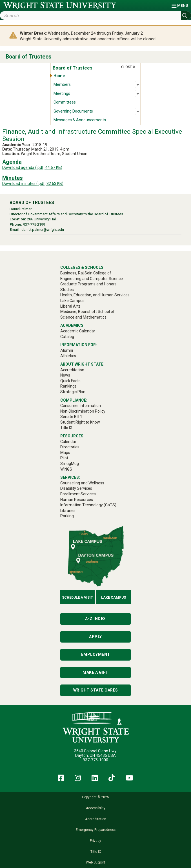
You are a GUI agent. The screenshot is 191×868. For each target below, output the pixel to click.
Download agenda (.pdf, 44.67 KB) (32, 167)
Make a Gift (95, 672)
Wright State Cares (96, 690)
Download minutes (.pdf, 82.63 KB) (33, 184)
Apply (95, 637)
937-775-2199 (34, 224)
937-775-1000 (95, 760)
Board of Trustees (29, 57)
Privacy (95, 841)
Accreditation (96, 819)
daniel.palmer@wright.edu (43, 230)
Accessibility (96, 808)
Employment (96, 654)
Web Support (95, 862)
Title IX (96, 852)
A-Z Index (95, 619)
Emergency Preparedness (96, 830)
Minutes (13, 178)
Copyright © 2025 (95, 797)
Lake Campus (114, 597)
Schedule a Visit (77, 597)
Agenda (12, 162)
